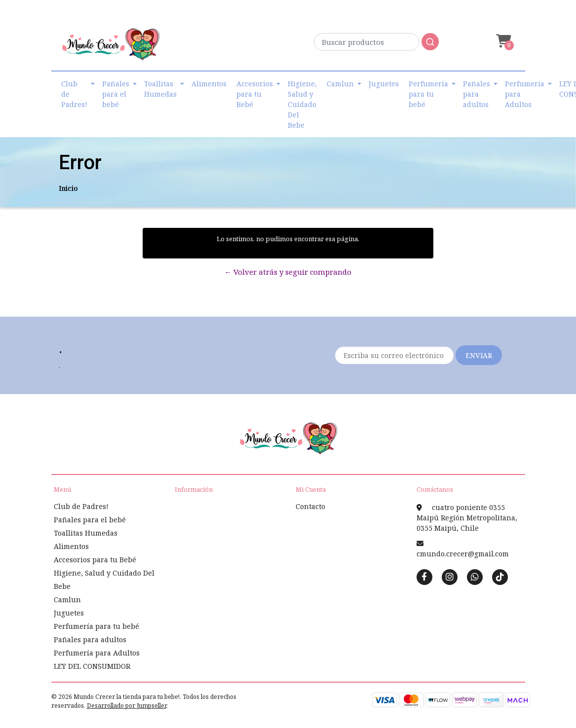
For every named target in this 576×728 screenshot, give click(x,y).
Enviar (479, 355)
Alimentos (209, 84)
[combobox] (376, 45)
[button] (502, 41)
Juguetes (384, 84)
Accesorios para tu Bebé (255, 94)
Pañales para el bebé (116, 94)
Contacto (310, 506)
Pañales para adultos (477, 94)
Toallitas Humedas (160, 89)
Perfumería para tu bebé (428, 94)
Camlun (340, 84)
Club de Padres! (74, 94)
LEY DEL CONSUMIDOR (92, 666)
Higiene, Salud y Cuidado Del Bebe (302, 104)
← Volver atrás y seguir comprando (288, 272)
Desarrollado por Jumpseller (127, 706)
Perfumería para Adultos (525, 94)
